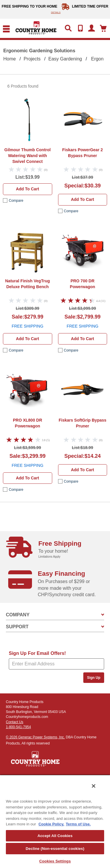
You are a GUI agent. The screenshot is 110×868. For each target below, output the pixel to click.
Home (10, 59)
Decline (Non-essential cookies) (55, 849)
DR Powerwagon (82, 284)
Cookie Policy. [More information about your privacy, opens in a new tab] (51, 824)
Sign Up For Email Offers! (37, 653)
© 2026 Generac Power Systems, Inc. (35, 737)
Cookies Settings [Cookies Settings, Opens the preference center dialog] (55, 861)
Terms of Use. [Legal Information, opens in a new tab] (78, 824)
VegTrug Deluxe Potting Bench (28, 284)
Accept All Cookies (55, 836)
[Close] (94, 786)
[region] (55, 821)
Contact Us (15, 722)
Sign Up (94, 678)
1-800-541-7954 (18, 727)
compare (16, 201)
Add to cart (27, 189)
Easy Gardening (65, 59)
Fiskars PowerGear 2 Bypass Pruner (83, 153)
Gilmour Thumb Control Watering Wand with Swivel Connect (28, 156)
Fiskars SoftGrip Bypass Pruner (83, 423)
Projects (32, 59)
